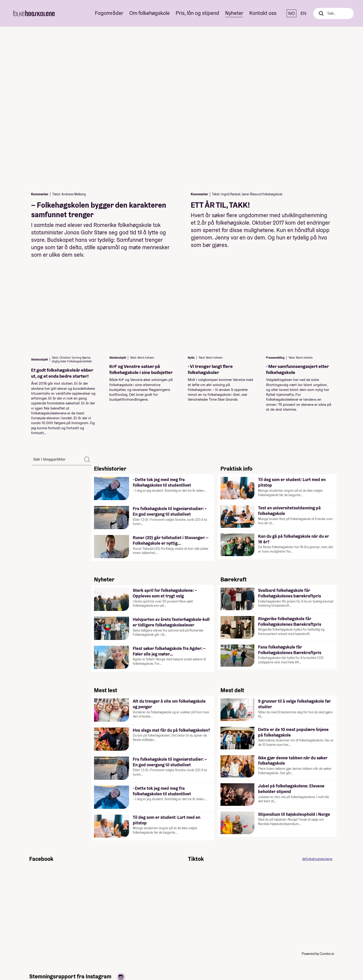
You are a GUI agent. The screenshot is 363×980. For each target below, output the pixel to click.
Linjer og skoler (146, 925)
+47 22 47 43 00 (310, 937)
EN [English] (303, 13)
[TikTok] (11, 954)
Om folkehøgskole (149, 13)
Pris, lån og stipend (197, 13)
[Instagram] (11, 934)
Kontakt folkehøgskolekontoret (205, 925)
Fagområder (109, 13)
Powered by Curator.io (318, 738)
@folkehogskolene (317, 643)
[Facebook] (11, 915)
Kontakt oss (263, 13)
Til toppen (319, 914)
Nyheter (234, 13)
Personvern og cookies (212, 931)
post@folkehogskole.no (316, 943)
